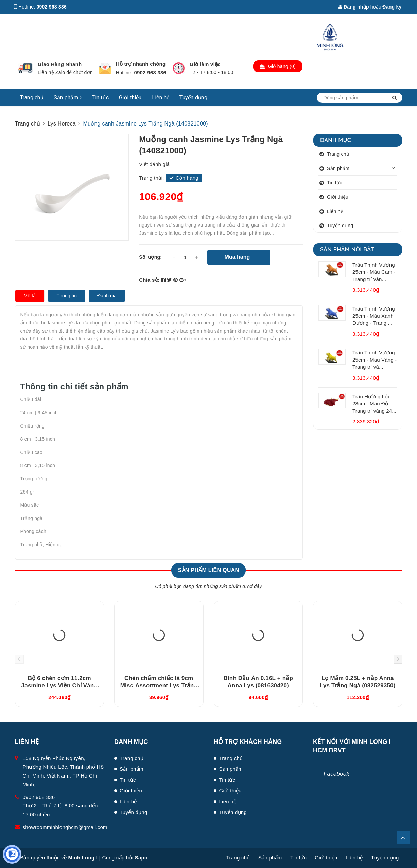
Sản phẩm (68, 97)
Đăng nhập (354, 7)
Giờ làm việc (205, 64)
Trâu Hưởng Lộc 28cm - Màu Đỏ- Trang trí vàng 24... (374, 404)
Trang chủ (32, 97)
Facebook (336, 774)
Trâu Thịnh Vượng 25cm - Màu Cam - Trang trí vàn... (374, 272)
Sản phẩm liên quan (209, 570)
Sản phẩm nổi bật (347, 249)
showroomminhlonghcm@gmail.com (65, 827)
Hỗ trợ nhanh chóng (141, 64)
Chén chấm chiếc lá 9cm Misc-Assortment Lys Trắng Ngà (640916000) (159, 686)
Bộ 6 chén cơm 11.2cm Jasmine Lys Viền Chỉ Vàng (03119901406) (59, 686)
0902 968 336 (52, 7)
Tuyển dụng (193, 97)
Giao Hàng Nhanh (60, 64)
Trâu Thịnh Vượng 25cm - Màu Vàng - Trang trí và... (375, 360)
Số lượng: (150, 257)
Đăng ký (392, 7)
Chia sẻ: (149, 280)
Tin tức (100, 97)
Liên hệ (161, 97)
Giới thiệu (130, 97)
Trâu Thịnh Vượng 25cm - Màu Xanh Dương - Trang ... (374, 316)
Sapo (141, 858)
